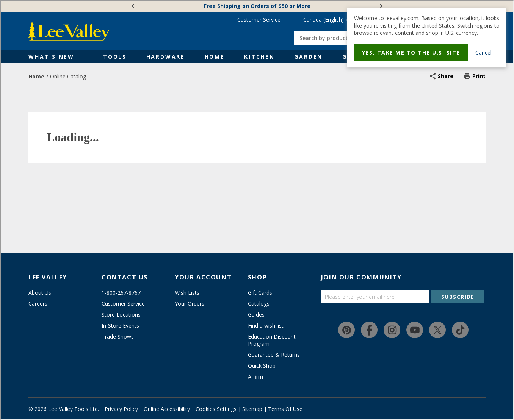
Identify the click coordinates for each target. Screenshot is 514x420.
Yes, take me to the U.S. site (411, 52)
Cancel (483, 52)
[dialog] (427, 37)
